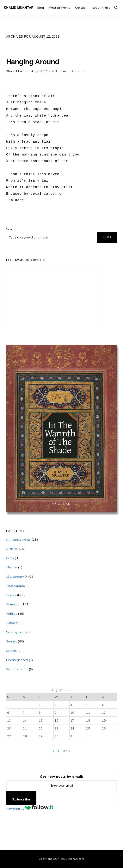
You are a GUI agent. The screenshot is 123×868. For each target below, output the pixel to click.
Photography (16, 586)
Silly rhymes (15, 632)
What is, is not (17, 669)
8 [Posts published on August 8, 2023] (40, 712)
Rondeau (13, 623)
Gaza (10, 558)
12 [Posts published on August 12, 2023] (104, 712)
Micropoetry (15, 576)
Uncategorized (17, 660)
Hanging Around (33, 62)
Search (11, 229)
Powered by (30, 809)
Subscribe (21, 799)
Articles (12, 549)
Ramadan (13, 604)
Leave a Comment (73, 71)
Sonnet (12, 641)
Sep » (66, 751)
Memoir (12, 567)
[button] (116, 8)
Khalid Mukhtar (19, 8)
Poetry (11, 595)
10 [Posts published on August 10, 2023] (72, 712)
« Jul (56, 751)
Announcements (18, 539)
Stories (11, 651)
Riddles (12, 614)
